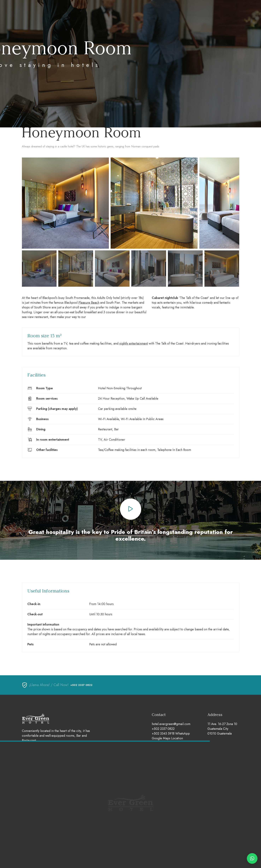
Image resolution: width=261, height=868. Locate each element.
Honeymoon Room (81, 132)
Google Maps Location (167, 738)
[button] (252, 858)
